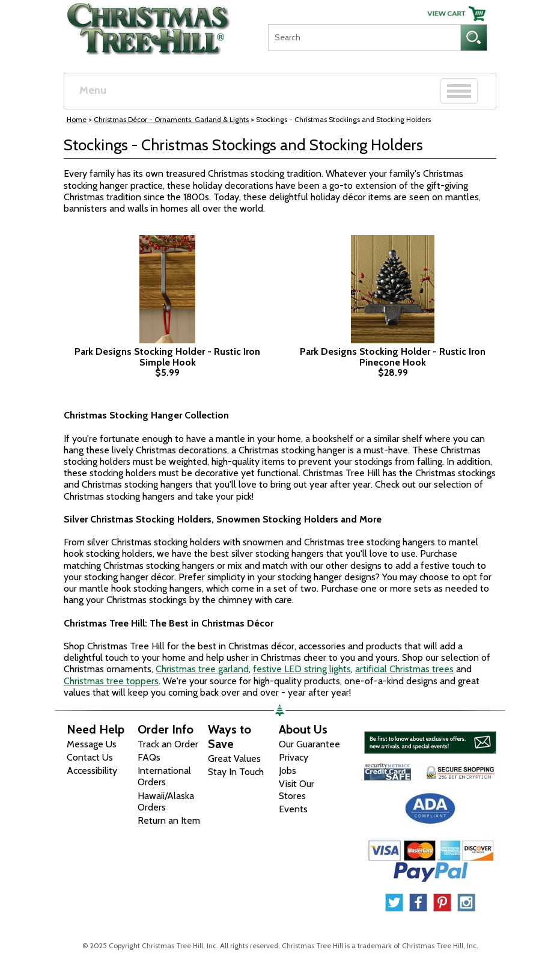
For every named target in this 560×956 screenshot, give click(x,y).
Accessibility (92, 771)
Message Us (92, 744)
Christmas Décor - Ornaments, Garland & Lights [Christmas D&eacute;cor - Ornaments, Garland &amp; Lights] (171, 119)
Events (293, 809)
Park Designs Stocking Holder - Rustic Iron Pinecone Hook (393, 357)
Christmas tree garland (202, 669)
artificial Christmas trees (404, 669)
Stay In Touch (236, 772)
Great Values (234, 758)
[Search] (364, 38)
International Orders (164, 776)
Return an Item (169, 820)
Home (77, 119)
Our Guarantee (309, 744)
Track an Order (168, 744)
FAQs (149, 757)
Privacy (294, 757)
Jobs (288, 771)
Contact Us (90, 757)
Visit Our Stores (297, 789)
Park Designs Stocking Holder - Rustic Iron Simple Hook (167, 357)
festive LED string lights (302, 669)
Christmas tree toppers (111, 681)
